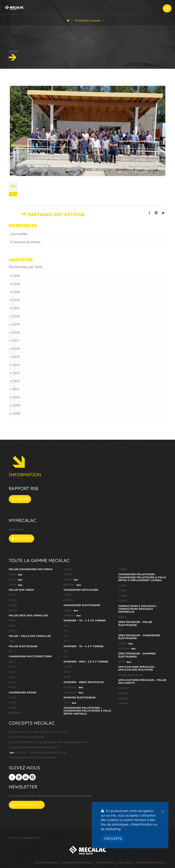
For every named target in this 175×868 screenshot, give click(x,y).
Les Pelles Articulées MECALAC (27, 737)
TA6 (66, 651)
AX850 (67, 595)
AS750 (12, 703)
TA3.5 (67, 641)
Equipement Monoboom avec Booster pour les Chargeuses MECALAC (49, 742)
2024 (16, 284)
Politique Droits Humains (150, 863)
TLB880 (123, 590)
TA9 (66, 656)
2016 (16, 349)
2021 (16, 308)
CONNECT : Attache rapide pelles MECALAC (38, 753)
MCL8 (12, 687)
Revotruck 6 (74, 687)
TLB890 (123, 596)
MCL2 (12, 662)
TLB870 (123, 585)
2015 (16, 357)
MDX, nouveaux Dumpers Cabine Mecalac (33, 757)
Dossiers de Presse (27, 242)
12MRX (16, 585)
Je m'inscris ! (27, 805)
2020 (16, 316)
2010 (16, 397)
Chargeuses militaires (131, 675)
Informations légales (46, 863)
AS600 (13, 698)
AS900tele (15, 713)
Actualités (20, 234)
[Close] (163, 811)
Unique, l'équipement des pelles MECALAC (33, 747)
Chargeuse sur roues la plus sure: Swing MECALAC (38, 732)
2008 (16, 413)
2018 (16, 332)
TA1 (65, 626)
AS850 (12, 708)
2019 (16, 324)
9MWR (12, 600)
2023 (16, 292)
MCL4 (12, 667)
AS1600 (68, 574)
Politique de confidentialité (77, 863)
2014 (16, 365)
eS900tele (73, 585)
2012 (16, 381)
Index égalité (125, 863)
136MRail (123, 693)
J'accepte (113, 838)
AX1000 (68, 600)
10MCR (13, 631)
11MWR (13, 605)
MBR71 (122, 617)
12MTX (16, 580)
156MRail (123, 698)
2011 (16, 389)
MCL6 (12, 677)
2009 (16, 405)
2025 (16, 276)
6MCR (12, 620)
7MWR (12, 595)
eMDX (70, 703)
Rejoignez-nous (105, 863)
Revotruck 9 (74, 693)
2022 (16, 300)
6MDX (67, 672)
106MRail (124, 688)
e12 (11, 651)
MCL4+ (13, 672)
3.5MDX (68, 667)
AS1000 (68, 569)
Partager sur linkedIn (156, 213)
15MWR (13, 610)
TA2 (66, 631)
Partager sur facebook (149, 213)
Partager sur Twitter (163, 213)
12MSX (16, 575)
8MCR (12, 626)
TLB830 (123, 569)
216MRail (123, 703)
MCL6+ (13, 682)
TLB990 (123, 601)
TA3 (66, 636)
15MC (12, 641)
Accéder (20, 499)
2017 (16, 341)
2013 (16, 373)
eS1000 (71, 580)
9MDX (67, 677)
